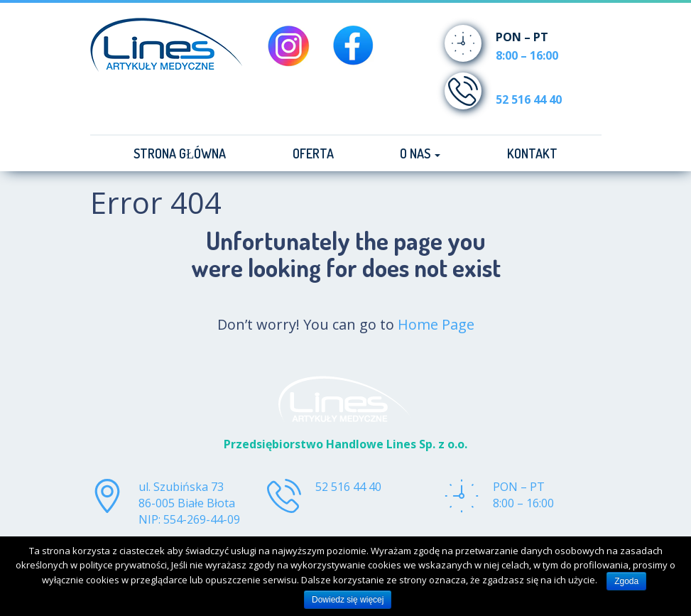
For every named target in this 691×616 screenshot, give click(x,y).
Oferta (313, 153)
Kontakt (532, 153)
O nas (420, 153)
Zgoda (626, 581)
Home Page (436, 324)
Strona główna (180, 153)
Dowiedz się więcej (348, 600)
